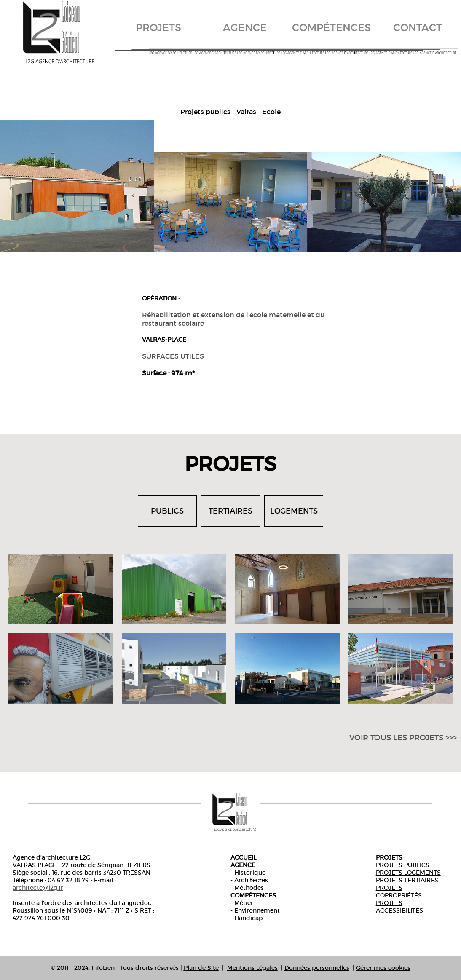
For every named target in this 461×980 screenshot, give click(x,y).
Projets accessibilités (399, 907)
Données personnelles (317, 968)
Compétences (253, 895)
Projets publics (403, 865)
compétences (331, 28)
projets (158, 28)
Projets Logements (408, 873)
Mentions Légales (252, 968)
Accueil (243, 857)
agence (245, 28)
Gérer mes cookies (383, 968)
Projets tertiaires (407, 880)
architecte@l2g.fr (38, 888)
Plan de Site (201, 968)
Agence (243, 865)
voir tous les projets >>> (403, 738)
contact (418, 28)
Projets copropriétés (399, 892)
